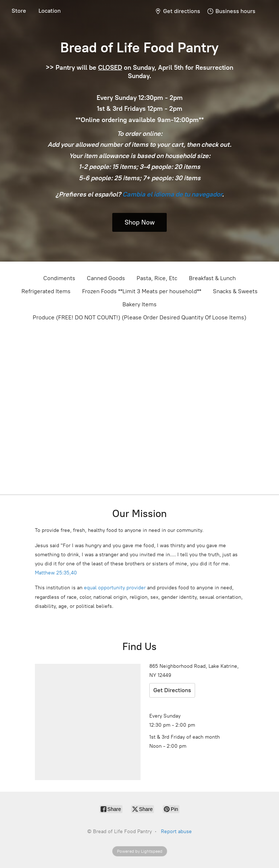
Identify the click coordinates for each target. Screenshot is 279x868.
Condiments (59, 278)
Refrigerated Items (46, 291)
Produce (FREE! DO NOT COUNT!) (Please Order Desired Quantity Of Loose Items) (139, 317)
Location (50, 11)
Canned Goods (106, 278)
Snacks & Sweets (235, 291)
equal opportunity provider (115, 588)
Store (19, 11)
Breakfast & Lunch (212, 278)
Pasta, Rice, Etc (157, 278)
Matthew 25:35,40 (56, 573)
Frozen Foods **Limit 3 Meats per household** (142, 291)
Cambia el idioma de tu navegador (172, 194)
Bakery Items (139, 304)
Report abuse (176, 831)
